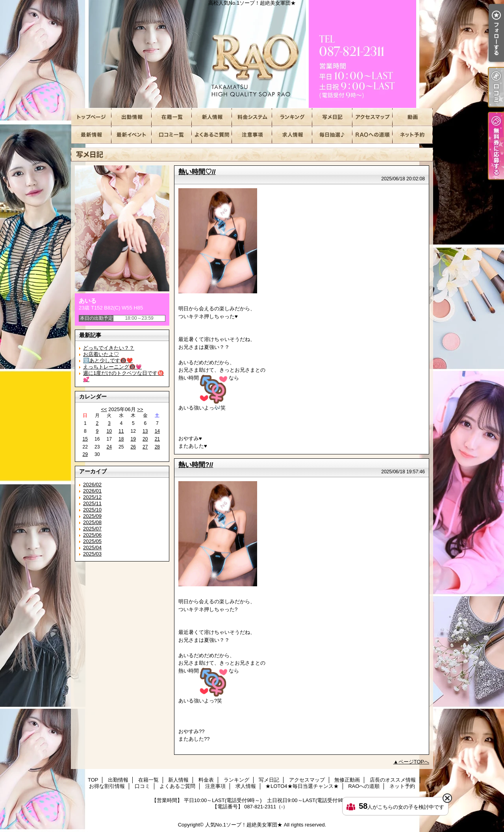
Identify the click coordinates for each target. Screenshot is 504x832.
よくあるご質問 (212, 135)
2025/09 (92, 516)
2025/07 (92, 529)
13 (145, 431)
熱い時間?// (196, 465)
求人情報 (292, 135)
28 (157, 447)
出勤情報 (132, 117)
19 (133, 439)
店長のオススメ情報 (91, 135)
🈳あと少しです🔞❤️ (108, 360)
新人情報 (212, 117)
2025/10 (92, 510)
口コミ (172, 135)
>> (140, 409)
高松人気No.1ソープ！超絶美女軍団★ (252, 54)
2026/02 (92, 485)
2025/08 (92, 522)
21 (157, 439)
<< (104, 409)
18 (121, 439)
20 (145, 439)
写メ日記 (332, 117)
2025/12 (92, 497)
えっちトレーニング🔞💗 (112, 367)
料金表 (252, 117)
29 (85, 454)
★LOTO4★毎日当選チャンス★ (332, 135)
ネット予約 (413, 135)
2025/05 (92, 541)
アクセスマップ (372, 117)
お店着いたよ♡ (101, 354)
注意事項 (252, 135)
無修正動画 (413, 117)
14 (157, 431)
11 (121, 431)
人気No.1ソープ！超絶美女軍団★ (244, 825)
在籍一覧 (172, 117)
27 (145, 447)
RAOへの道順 (372, 135)
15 (85, 439)
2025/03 (92, 554)
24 (109, 447)
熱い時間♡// (197, 172)
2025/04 (92, 548)
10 (109, 431)
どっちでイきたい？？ (109, 348)
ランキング (292, 117)
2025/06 (92, 535)
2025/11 (92, 503)
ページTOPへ (414, 762)
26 (133, 447)
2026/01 (92, 491)
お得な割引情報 (132, 135)
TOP (91, 117)
